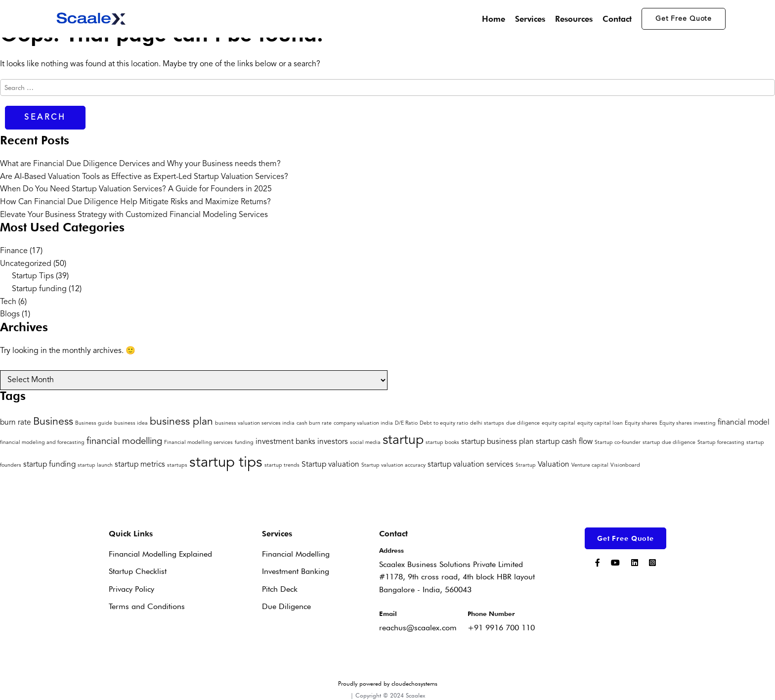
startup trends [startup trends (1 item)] (282, 465)
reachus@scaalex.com (418, 628)
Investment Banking (296, 571)
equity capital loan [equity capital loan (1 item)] (600, 423)
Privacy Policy (131, 589)
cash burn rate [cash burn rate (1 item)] (314, 423)
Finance (14, 251)
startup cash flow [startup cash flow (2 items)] (564, 442)
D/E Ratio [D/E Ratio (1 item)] (406, 423)
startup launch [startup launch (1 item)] (95, 465)
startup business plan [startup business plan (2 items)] (497, 442)
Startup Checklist (138, 571)
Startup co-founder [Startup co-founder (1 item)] (618, 443)
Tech (8, 302)
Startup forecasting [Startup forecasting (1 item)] (721, 443)
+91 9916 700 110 (501, 628)
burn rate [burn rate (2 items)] (16, 423)
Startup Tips (33, 276)
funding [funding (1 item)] (244, 443)
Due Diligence (286, 606)
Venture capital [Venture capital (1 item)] (590, 465)
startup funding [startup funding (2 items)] (49, 465)
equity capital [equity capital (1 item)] (559, 423)
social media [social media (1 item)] (365, 443)
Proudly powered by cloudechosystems (388, 683)
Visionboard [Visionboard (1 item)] (625, 465)
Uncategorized (26, 264)
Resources (574, 19)
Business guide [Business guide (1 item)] (94, 423)
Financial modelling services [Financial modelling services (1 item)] (198, 443)
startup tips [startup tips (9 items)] (226, 463)
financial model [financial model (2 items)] (744, 423)
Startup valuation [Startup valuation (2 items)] (330, 465)
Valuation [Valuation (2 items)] (554, 465)
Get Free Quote (684, 19)
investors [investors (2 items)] (333, 442)
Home (494, 19)
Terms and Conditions (147, 606)
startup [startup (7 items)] (403, 441)
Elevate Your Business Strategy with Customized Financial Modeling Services (134, 215)
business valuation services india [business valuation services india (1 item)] (255, 423)
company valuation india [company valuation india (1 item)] (363, 423)
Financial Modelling (296, 554)
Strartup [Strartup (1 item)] (526, 465)
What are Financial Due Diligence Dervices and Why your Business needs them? (140, 164)
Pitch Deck (280, 589)
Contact (617, 19)
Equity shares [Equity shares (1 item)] (641, 423)
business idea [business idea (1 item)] (131, 423)
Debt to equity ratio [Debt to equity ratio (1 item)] (444, 423)
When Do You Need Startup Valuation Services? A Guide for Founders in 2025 (136, 189)
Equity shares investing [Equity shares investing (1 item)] (688, 423)
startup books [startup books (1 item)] (442, 443)
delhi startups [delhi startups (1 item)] (487, 423)
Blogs (10, 314)
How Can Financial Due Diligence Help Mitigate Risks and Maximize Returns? (135, 202)
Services (530, 19)
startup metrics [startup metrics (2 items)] (140, 465)
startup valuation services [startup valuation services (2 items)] (471, 465)
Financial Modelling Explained (160, 554)
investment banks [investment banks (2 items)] (285, 442)
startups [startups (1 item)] (177, 465)
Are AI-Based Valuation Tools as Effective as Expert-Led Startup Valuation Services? (144, 177)
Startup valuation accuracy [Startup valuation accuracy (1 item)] (393, 465)
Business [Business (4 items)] (53, 422)
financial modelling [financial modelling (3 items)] (124, 442)
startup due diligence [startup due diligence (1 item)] (669, 443)
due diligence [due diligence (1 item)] (523, 423)
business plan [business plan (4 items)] (181, 422)
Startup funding (39, 289)
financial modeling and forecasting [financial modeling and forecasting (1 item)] (42, 443)
